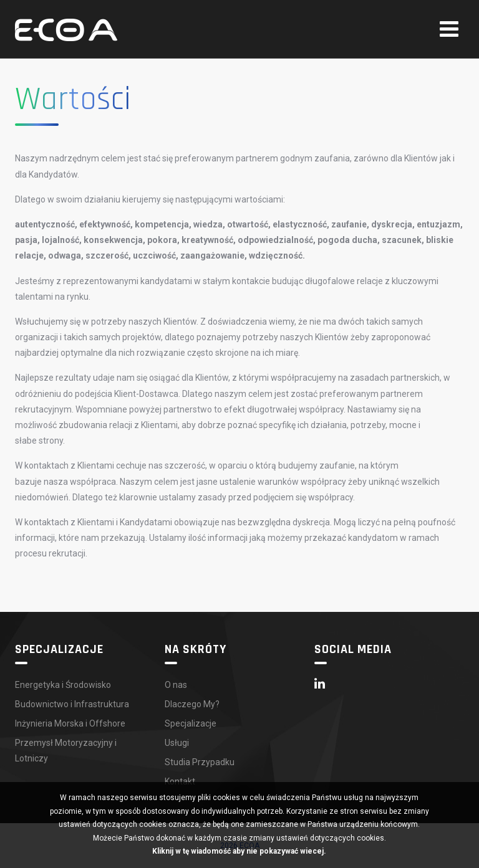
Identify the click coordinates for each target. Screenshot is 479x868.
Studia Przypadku (200, 762)
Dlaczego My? (192, 704)
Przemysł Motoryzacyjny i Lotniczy (66, 751)
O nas (176, 685)
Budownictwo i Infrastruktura (72, 704)
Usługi (177, 743)
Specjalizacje (191, 723)
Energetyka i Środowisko (63, 685)
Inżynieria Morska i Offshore (70, 723)
